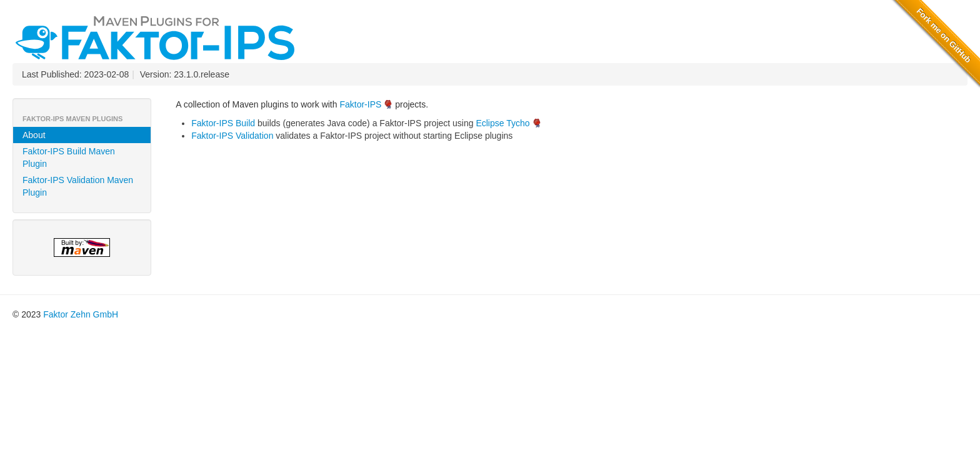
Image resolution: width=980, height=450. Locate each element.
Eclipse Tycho (502, 123)
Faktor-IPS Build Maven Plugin (69, 157)
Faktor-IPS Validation (232, 136)
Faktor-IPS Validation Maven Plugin (78, 186)
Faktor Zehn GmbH (81, 314)
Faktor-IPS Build (223, 123)
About (34, 135)
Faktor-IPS (360, 104)
